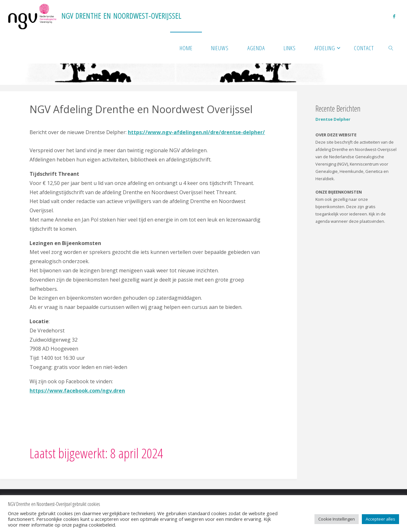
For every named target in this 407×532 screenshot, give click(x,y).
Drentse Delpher (333, 119)
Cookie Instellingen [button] (337, 519)
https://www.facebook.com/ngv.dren (77, 391)
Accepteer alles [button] (380, 519)
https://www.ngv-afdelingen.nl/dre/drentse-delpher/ (196, 132)
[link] (391, 48)
